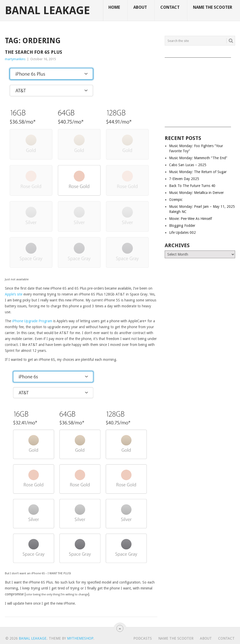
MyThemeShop (80, 638)
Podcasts (143, 638)
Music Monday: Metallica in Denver (196, 193)
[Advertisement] (200, 91)
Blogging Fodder (182, 226)
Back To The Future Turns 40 (192, 186)
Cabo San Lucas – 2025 (188, 165)
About (140, 7)
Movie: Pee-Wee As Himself (191, 219)
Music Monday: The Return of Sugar (198, 172)
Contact (170, 7)
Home (114, 7)
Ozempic (176, 200)
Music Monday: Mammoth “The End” (198, 158)
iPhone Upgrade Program (32, 321)
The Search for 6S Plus (34, 52)
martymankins (15, 59)
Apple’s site (14, 294)
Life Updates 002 (182, 232)
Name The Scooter (213, 7)
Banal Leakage (47, 11)
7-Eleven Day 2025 (184, 179)
